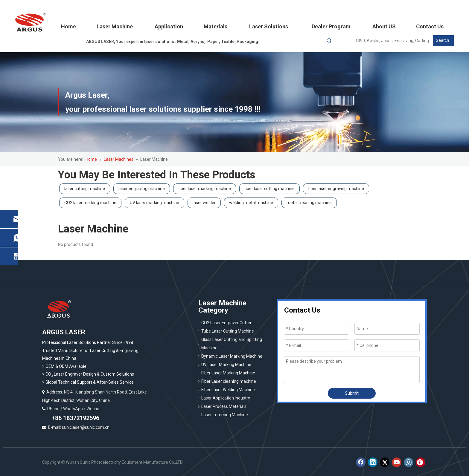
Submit (352, 393)
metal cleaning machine (309, 203)
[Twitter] (385, 462)
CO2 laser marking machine (90, 203)
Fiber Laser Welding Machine (228, 390)
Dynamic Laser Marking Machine (232, 356)
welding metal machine (251, 203)
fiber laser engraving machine (336, 189)
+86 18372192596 (75, 418)
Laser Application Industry (226, 398)
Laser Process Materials (224, 406)
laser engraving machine (142, 189)
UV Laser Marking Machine (226, 365)
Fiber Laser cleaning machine (229, 381)
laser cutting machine (85, 189)
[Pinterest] (421, 462)
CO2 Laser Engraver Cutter (226, 323)
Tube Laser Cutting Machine (228, 331)
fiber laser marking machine (205, 189)
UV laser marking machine (154, 203)
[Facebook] (361, 462)
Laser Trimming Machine (225, 415)
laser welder (204, 203)
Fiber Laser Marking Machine (228, 373)
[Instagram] (409, 462)
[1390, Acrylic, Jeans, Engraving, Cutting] (384, 41)
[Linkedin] (373, 462)
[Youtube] (397, 462)
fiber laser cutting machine (269, 189)
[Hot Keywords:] (443, 41)
